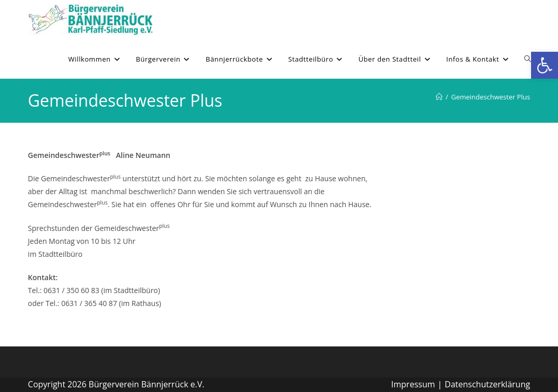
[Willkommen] (439, 97)
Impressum (413, 384)
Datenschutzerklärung (487, 384)
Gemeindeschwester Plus (491, 97)
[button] (545, 65)
